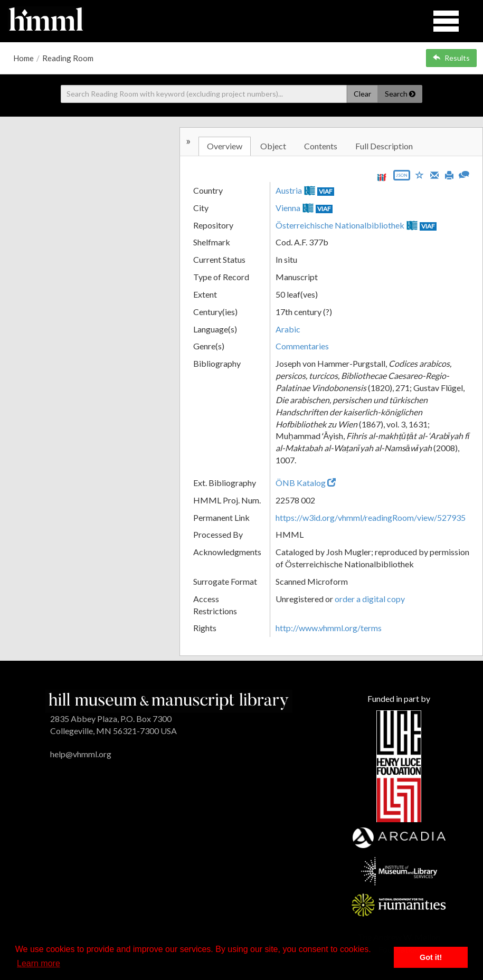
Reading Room (68, 58)
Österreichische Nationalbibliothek (340, 225)
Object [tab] (273, 146)
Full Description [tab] (384, 146)
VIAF (326, 191)
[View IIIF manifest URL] (382, 177)
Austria (289, 190)
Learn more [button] (39, 963)
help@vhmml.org (81, 754)
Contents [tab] (321, 146)
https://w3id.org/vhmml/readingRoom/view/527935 (371, 517)
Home (23, 58)
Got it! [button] (431, 957)
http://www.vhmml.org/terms (329, 628)
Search (400, 94)
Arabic (288, 329)
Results (451, 58)
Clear (362, 94)
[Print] (449, 174)
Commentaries (302, 346)
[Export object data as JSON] (402, 178)
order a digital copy (370, 599)
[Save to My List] (420, 174)
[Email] (434, 174)
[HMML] (169, 700)
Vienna (288, 208)
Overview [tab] (225, 146)
